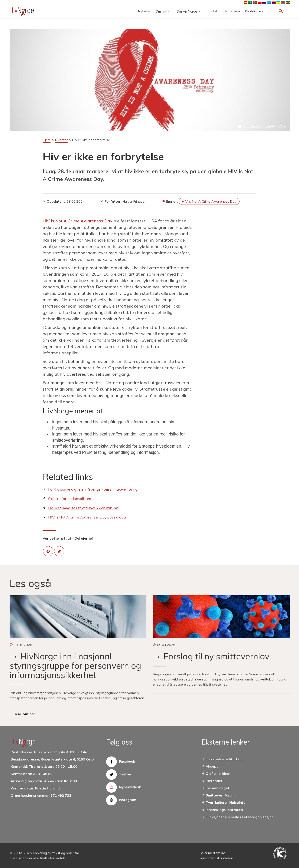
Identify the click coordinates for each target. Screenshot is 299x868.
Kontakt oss (254, 11)
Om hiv (161, 11)
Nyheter (144, 11)
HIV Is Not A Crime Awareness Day (209, 201)
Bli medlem (232, 11)
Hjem (47, 140)
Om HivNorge (187, 11)
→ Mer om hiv (22, 714)
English (213, 11)
